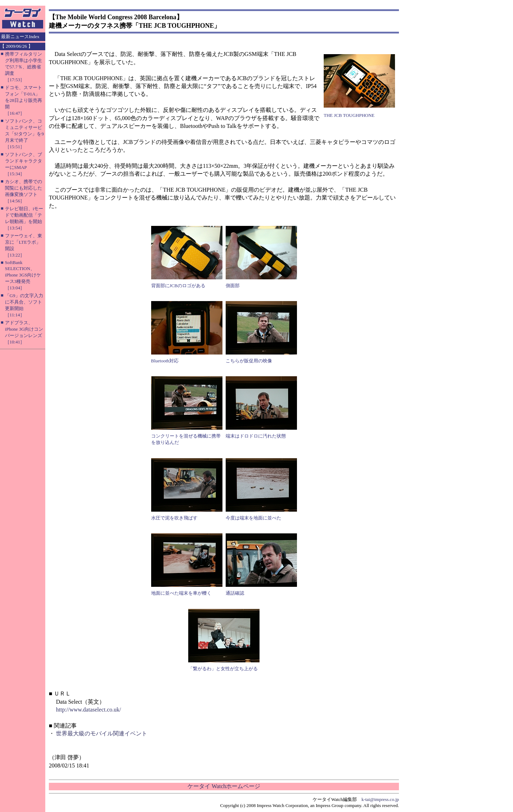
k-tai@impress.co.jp (380, 799)
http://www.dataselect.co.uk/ (88, 710)
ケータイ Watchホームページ (224, 786)
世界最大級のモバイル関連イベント (102, 733)
